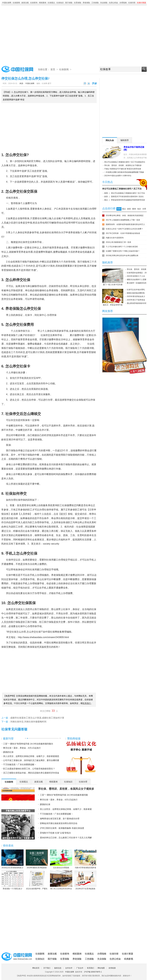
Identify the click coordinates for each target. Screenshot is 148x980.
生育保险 (78, 3)
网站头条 (110, 140)
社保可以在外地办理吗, (136, 290)
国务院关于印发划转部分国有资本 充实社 (127, 197)
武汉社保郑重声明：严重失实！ (37, 880)
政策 (106, 197)
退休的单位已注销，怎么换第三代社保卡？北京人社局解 (66, 838)
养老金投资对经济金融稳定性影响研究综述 (128, 200)
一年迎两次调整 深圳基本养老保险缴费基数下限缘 (124, 172)
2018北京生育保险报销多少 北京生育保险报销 (12, 859)
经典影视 (129, 959)
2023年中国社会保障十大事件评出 (118, 176)
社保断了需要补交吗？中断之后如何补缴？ (123, 251)
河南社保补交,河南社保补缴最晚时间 (28, 722)
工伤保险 (95, 3)
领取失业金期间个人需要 (137, 280)
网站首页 (36, 968)
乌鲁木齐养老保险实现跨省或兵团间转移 (85, 859)
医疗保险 (69, 3)
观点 (106, 200)
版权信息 (58, 968)
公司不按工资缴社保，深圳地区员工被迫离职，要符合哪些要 (31, 760)
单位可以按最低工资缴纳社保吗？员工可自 (122, 189)
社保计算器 (127, 954)
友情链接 (112, 968)
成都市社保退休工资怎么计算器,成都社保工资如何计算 (37, 718)
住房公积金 (113, 3)
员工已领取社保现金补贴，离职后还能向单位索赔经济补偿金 (31, 773)
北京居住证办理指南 (61, 859)
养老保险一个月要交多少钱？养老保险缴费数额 (12, 880)
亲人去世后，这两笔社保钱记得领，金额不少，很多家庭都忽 (31, 756)
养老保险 (86, 3)
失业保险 (104, 3)
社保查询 (34, 3)
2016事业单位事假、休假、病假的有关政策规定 (125, 216)
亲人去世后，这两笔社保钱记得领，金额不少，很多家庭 (66, 809)
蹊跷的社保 (8, 752)
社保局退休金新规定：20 (137, 273)
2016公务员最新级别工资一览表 (118, 242)
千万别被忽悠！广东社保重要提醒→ (20, 764)
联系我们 (91, 968)
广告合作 (80, 968)
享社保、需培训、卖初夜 (137, 269)
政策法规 (25, 3)
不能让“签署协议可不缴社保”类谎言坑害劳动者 (123, 169)
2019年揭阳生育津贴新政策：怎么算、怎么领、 (37, 859)
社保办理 (83, 782)
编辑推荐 (125, 140)
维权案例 (43, 3)
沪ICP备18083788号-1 (93, 972)
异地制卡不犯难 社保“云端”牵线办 (55, 833)
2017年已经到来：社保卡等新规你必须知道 (123, 233)
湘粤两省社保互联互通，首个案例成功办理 (60, 819)
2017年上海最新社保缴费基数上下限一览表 (123, 220)
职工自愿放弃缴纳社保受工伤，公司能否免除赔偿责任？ (29, 769)
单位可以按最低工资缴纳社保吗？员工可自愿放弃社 (125, 162)
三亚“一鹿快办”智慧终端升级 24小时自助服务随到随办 (28, 744)
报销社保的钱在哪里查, (136, 293)
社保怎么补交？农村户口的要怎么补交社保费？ (124, 229)
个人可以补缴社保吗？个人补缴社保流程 (122, 247)
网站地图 (101, 968)
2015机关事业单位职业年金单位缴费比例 (122, 256)
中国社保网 (7, 3)
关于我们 (47, 968)
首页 (53, 69)
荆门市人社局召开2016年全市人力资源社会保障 (61, 880)
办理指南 (123, 3)
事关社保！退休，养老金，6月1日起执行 (22, 748)
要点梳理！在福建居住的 (137, 283)
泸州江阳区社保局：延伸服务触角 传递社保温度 (62, 828)
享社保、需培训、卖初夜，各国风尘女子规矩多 (66, 789)
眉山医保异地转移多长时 (137, 303)
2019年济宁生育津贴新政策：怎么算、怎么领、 (85, 880)
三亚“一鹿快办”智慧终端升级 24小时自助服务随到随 (64, 795)
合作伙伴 (69, 968)
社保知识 (60, 3)
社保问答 (132, 3)
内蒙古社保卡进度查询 (115, 238)
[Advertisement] (29, 35)
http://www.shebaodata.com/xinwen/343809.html (43, 637)
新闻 (106, 193)
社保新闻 (16, 3)
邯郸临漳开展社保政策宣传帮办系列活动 (59, 823)
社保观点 (51, 3)
